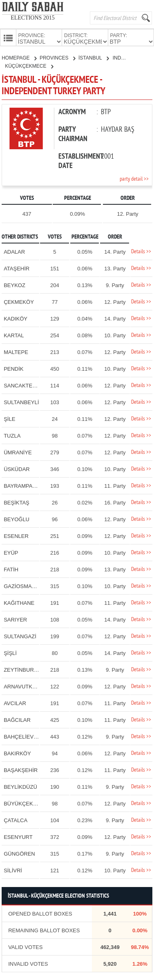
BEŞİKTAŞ (17, 502)
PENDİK (13, 368)
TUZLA (12, 435)
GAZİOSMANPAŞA (27, 585)
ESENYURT (18, 836)
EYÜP (11, 552)
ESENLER (16, 535)
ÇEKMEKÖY (19, 301)
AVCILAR (15, 702)
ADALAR (14, 251)
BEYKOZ (15, 284)
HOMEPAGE (19, 57)
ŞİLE (9, 418)
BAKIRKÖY (17, 753)
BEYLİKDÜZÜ (20, 786)
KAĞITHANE (19, 602)
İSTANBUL (94, 57)
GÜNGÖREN (19, 853)
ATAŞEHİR (17, 268)
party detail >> (134, 178)
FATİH (11, 569)
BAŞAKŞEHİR (21, 769)
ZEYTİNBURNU (22, 669)
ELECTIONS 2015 (33, 18)
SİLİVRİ (13, 870)
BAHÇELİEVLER (24, 736)
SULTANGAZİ (20, 636)
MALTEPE (16, 351)
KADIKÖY (16, 318)
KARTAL (14, 335)
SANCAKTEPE (21, 385)
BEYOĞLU (17, 519)
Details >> (141, 251)
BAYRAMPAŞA (22, 485)
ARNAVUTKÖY (22, 686)
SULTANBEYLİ (21, 402)
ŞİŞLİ (10, 652)
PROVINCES (57, 57)
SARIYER (15, 619)
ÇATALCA (16, 820)
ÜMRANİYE (18, 452)
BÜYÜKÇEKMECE (26, 803)
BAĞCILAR (17, 719)
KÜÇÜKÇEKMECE (29, 65)
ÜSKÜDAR (17, 468)
